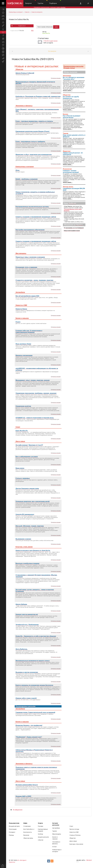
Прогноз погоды (74, 829)
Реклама (41, 826)
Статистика (43, 38)
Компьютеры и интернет (16, 12)
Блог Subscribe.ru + (29, 829)
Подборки (55, 2)
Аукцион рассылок (43, 837)
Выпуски (30, 2)
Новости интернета (37, 12)
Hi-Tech (54, 847)
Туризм (55, 831)
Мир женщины (57, 834)
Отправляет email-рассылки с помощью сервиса (50, 7)
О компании (27, 826)
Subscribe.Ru (46, 33)
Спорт (71, 826)
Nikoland (89, 860)
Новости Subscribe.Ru (19, 19)
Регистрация (13, 829)
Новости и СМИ (74, 832)
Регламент (12, 832)
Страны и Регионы (75, 835)
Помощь (11, 835)
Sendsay (40, 834)
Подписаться (22, 26)
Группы (42, 2)
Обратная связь (28, 838)
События (41, 840)
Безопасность (28, 832)
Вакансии (26, 835)
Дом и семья (73, 841)
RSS (32, 30)
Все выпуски (52, 51)
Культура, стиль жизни (76, 844)
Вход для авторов (14, 826)
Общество (73, 838)
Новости (27, 12)
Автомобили (56, 828)
